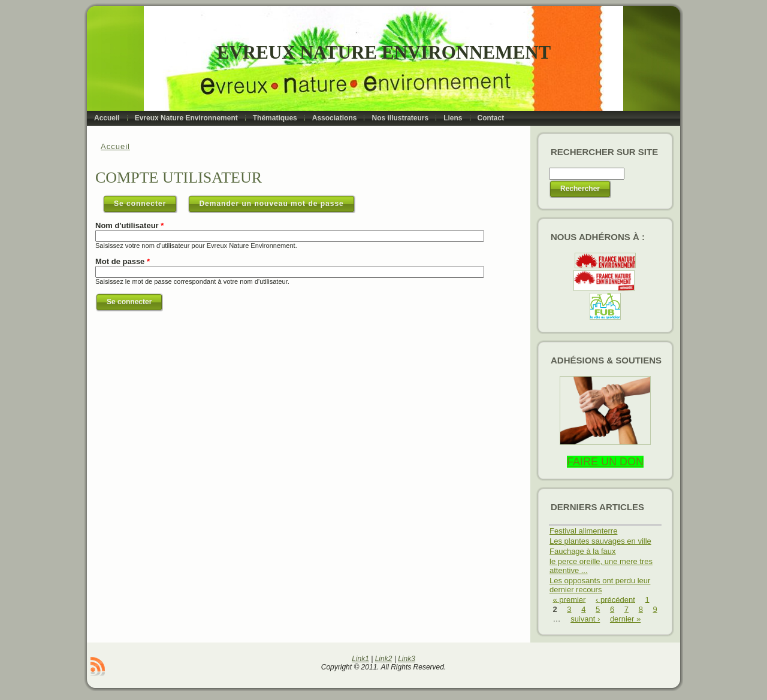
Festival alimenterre (583, 531)
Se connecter (146, 201)
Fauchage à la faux (583, 551)
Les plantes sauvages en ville (600, 541)
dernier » (625, 619)
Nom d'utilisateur (129, 225)
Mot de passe (123, 261)
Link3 (407, 659)
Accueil (115, 146)
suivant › (585, 619)
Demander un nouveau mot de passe (271, 204)
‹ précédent (615, 599)
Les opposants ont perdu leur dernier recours (600, 585)
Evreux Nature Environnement (384, 52)
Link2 (384, 659)
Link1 (360, 659)
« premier (570, 599)
